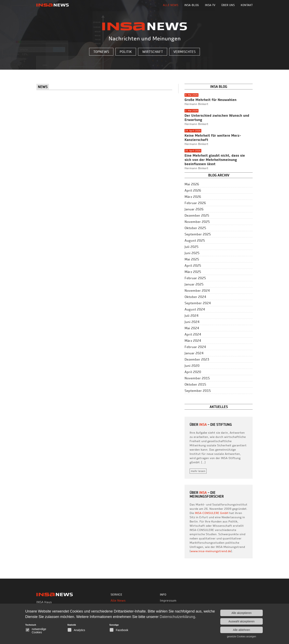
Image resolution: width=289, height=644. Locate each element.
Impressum (168, 600)
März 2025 (193, 272)
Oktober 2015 (195, 384)
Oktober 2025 (195, 228)
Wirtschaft (153, 52)
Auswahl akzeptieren (241, 621)
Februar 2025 (195, 278)
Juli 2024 (191, 316)
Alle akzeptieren (242, 613)
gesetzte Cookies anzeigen (242, 637)
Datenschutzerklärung (177, 617)
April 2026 (193, 190)
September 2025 (198, 234)
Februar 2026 (195, 203)
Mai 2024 (192, 328)
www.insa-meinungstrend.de (211, 551)
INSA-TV (210, 5)
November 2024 (197, 291)
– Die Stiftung (215, 425)
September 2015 (198, 391)
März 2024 (193, 341)
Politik (126, 52)
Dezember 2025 (197, 215)
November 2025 (197, 222)
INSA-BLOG (192, 5)
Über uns (228, 5)
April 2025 (193, 265)
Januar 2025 (194, 284)
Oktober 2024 (195, 297)
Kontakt (247, 5)
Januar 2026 (194, 209)
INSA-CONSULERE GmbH (212, 513)
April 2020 (193, 372)
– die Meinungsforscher (207, 495)
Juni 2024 (192, 322)
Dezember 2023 (197, 359)
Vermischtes (185, 52)
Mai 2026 (192, 184)
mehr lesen (198, 471)
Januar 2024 (194, 353)
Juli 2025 (191, 247)
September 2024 (198, 303)
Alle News (171, 5)
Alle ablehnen (242, 630)
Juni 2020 (192, 366)
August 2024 (195, 309)
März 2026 (193, 197)
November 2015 (197, 378)
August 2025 (195, 240)
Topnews (101, 52)
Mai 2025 (192, 259)
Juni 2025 (192, 253)
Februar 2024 (195, 347)
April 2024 (193, 334)
